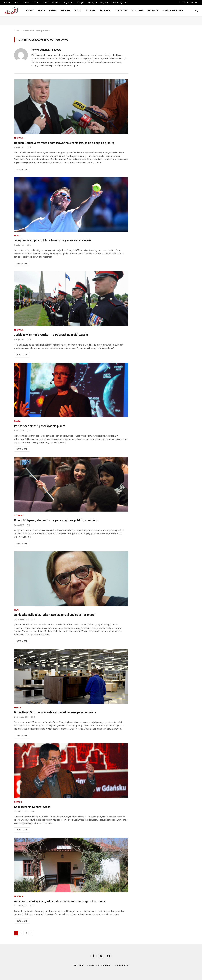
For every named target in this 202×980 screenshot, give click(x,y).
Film (16, 610)
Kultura (36, 2)
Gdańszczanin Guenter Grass (32, 807)
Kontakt (78, 965)
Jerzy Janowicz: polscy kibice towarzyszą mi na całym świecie (53, 241)
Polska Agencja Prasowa (46, 50)
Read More (22, 169)
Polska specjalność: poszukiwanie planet (40, 426)
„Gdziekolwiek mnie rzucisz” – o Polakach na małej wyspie (51, 335)
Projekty (104, 2)
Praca (17, 2)
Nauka (26, 2)
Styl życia (92, 2)
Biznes (7, 2)
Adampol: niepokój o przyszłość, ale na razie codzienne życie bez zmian (60, 901)
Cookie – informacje (99, 965)
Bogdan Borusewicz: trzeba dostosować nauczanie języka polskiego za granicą (64, 143)
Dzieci (46, 2)
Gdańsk (18, 802)
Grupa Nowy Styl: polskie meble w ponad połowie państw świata (55, 712)
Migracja (68, 2)
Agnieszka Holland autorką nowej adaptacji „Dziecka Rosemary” (55, 615)
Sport (17, 236)
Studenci (56, 2)
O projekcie (122, 965)
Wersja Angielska (119, 2)
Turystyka (80, 2)
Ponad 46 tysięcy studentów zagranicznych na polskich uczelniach (56, 520)
